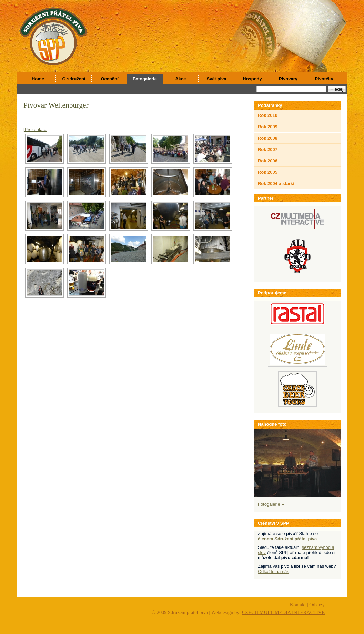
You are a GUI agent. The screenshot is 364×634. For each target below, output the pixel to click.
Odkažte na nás (274, 571)
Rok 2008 (268, 138)
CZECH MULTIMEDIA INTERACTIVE (283, 612)
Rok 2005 (268, 172)
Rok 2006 (268, 161)
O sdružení (74, 79)
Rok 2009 (268, 127)
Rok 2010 (268, 115)
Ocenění (109, 79)
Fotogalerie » (271, 504)
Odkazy (317, 605)
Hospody (252, 79)
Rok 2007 (268, 149)
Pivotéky (324, 79)
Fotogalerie (145, 79)
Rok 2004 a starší (276, 184)
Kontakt (298, 605)
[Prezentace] (36, 129)
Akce (181, 79)
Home (38, 79)
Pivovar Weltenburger (56, 105)
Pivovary (288, 79)
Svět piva (217, 79)
